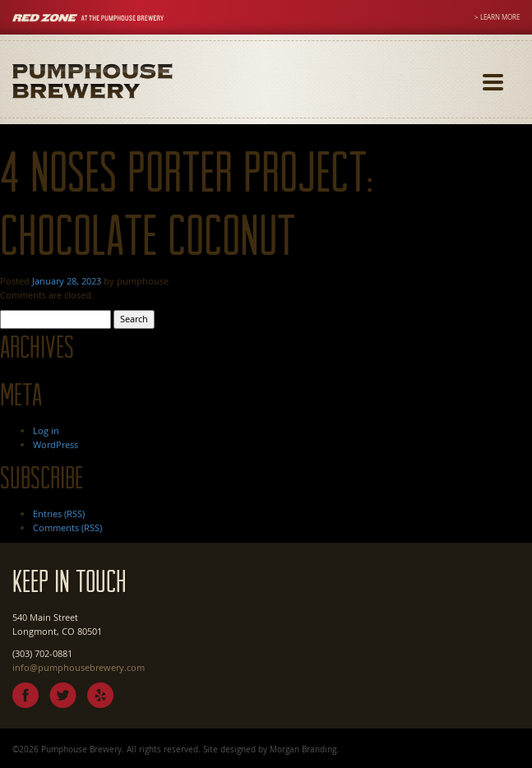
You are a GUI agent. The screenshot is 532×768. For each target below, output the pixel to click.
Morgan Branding (303, 749)
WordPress (56, 444)
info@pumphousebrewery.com (79, 667)
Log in (46, 430)
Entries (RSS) (59, 514)
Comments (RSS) (67, 527)
